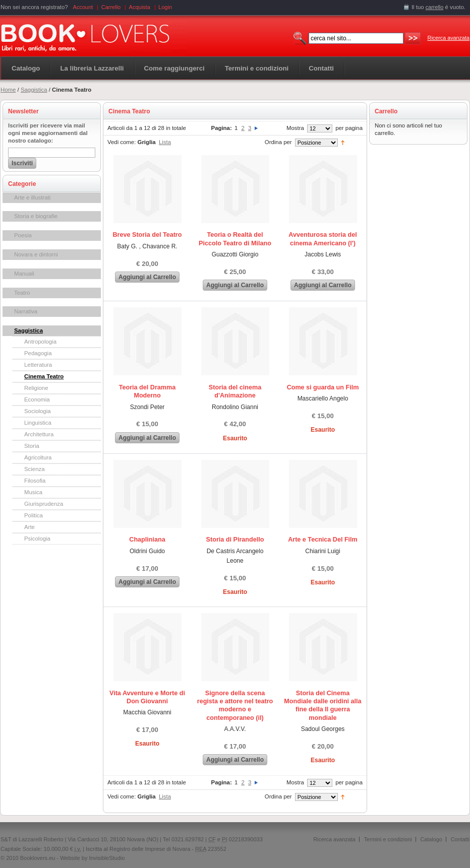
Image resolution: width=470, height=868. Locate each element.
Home (8, 90)
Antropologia (40, 342)
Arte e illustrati (32, 197)
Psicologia (37, 539)
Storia (32, 446)
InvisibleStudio (107, 858)
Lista (165, 142)
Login (165, 7)
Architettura (39, 434)
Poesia (23, 235)
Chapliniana (147, 540)
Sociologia (38, 411)
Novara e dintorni (36, 254)
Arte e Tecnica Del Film (323, 540)
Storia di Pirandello (235, 540)
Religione (36, 388)
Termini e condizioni (388, 839)
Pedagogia (38, 353)
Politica (34, 515)
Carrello (111, 7)
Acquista (140, 7)
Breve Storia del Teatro (148, 235)
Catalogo (26, 68)
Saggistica (34, 90)
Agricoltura (38, 457)
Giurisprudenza (44, 504)
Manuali (24, 274)
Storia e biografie (36, 216)
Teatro (22, 293)
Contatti (460, 839)
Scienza (35, 469)
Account (83, 7)
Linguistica (38, 423)
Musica (33, 492)
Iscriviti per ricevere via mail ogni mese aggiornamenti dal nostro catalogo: (48, 133)
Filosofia (35, 481)
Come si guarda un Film (323, 387)
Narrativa (26, 311)
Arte (30, 527)
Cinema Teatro (44, 376)
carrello (435, 7)
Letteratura (38, 365)
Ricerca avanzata (449, 38)
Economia (37, 399)
